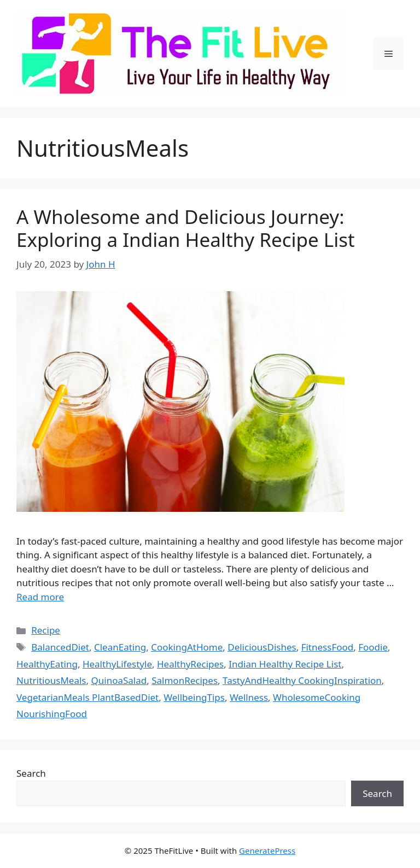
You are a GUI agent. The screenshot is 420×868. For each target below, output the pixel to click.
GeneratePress (267, 851)
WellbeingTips (194, 697)
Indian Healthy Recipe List (285, 664)
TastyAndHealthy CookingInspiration (302, 680)
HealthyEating (47, 664)
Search (31, 773)
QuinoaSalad (119, 680)
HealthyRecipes (190, 664)
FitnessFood (328, 647)
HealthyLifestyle (117, 664)
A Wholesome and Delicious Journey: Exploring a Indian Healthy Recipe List (186, 228)
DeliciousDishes (262, 647)
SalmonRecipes (185, 680)
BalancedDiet (60, 647)
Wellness (249, 697)
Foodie (373, 647)
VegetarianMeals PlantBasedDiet (87, 697)
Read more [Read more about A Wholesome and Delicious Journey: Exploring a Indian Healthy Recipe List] (40, 597)
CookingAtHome (187, 647)
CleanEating (120, 647)
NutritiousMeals (51, 680)
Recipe (46, 630)
